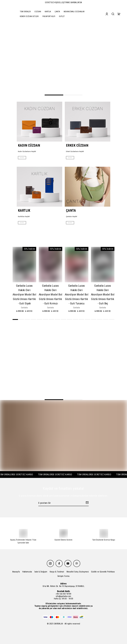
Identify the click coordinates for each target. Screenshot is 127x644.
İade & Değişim (41, 572)
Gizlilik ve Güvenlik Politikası (103, 572)
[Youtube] (68, 563)
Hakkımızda (27, 572)
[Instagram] (50, 563)
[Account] (107, 14)
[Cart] (119, 14)
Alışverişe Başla (25, 157)
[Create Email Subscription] (87, 503)
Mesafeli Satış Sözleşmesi (78, 572)
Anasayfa (16, 572)
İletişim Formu (63, 576)
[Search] (113, 14)
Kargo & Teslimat (57, 572)
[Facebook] (59, 563)
